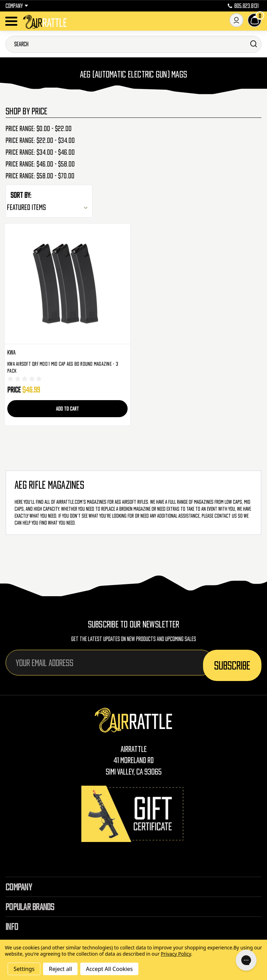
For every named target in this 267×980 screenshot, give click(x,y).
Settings (24, 969)
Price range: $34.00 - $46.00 (40, 152)
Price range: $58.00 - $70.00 (40, 176)
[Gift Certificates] (133, 814)
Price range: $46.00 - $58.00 (40, 164)
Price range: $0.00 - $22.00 (39, 129)
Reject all (60, 969)
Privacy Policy (176, 954)
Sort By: (21, 195)
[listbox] (49, 207)
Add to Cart (67, 408)
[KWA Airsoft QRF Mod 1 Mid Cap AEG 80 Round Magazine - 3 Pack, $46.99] (67, 284)
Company (17, 6)
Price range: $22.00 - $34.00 (40, 140)
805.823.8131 (243, 6)
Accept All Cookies (109, 969)
